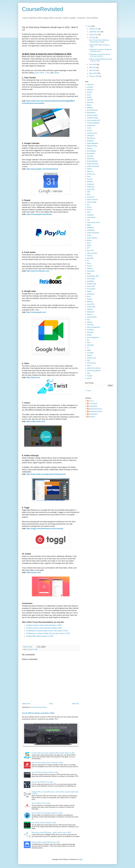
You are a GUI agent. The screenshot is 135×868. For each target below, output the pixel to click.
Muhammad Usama (95, 411)
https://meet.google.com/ (36, 312)
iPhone (89, 207)
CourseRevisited (43, 9)
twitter (89, 350)
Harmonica (91, 197)
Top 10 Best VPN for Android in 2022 (44, 823)
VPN (88, 360)
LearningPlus (93, 406)
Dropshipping (91, 151)
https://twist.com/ (33, 377)
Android (89, 92)
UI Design (90, 353)
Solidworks (91, 312)
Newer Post (26, 704)
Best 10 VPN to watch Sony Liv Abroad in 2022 (47, 763)
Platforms (90, 268)
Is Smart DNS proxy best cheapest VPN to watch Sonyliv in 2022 (53, 753)
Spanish (90, 314)
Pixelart (89, 266)
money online (39, 73)
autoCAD (90, 100)
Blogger (80, 859)
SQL (88, 320)
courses (90, 131)
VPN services (91, 363)
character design (92, 118)
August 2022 (94, 35)
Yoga (89, 373)
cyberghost (91, 136)
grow (89, 194)
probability (90, 281)
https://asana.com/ (34, 572)
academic (90, 87)
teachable (90, 332)
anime (89, 95)
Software (90, 309)
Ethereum (90, 171)
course (89, 128)
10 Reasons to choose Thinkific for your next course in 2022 (48, 633)
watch (89, 366)
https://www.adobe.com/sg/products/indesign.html (46, 474)
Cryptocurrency (92, 133)
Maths (89, 225)
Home (51, 704)
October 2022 (94, 29)
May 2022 (93, 68)
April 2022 (93, 70)
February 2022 (94, 76)
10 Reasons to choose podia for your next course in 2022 (47, 631)
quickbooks (91, 294)
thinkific (89, 335)
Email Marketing (92, 161)
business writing (92, 115)
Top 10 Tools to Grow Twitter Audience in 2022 (47, 813)
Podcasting (91, 271)
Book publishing (92, 110)
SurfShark (90, 330)
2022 (89, 26)
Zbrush (89, 378)
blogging (90, 108)
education (90, 156)
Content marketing (93, 123)
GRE (89, 192)
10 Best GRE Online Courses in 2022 (40, 636)
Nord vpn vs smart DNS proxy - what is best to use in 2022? (51, 832)
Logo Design (91, 217)
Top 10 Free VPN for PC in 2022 (42, 782)
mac (88, 220)
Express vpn (91, 174)
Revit (89, 297)
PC (88, 261)
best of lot (90, 102)
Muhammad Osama (95, 409)
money (89, 235)
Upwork (56, 73)
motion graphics (92, 238)
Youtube (90, 376)
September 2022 (95, 32)
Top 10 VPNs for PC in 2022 (41, 803)
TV (88, 348)
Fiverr (47, 73)
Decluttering (91, 138)
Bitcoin (89, 105)
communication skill (93, 120)
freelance (90, 182)
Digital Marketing (92, 143)
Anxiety (89, 97)
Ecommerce (91, 153)
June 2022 (93, 64)
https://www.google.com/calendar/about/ (42, 169)
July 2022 (93, 38)
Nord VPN (90, 251)
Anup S (91, 401)
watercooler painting (94, 368)
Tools (36, 649)
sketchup (90, 302)
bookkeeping (91, 113)
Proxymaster (91, 289)
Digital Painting (92, 146)
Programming (91, 284)
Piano (89, 263)
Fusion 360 (91, 189)
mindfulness (91, 230)
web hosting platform (94, 371)
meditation (90, 228)
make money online (93, 222)
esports (89, 169)
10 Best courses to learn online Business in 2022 (44, 625)
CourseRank (93, 404)
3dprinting (90, 85)
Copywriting (91, 125)
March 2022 (93, 73)
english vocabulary (93, 166)
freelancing (91, 187)
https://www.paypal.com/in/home (39, 214)
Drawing (90, 148)
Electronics (91, 159)
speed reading (92, 317)
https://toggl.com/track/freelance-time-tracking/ (45, 529)
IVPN (89, 212)
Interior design (92, 202)
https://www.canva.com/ (36, 421)
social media (91, 307)
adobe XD (90, 90)
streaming (90, 325)
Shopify (89, 299)
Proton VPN (91, 286)
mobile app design (93, 233)
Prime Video (91, 279)
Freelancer (31, 649)
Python (89, 291)
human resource (92, 200)
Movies (89, 240)
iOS (88, 205)
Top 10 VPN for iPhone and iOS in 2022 (38, 713)
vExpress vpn (91, 358)
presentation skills (93, 276)
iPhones (90, 210)
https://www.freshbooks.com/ (38, 271)
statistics (90, 322)
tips (88, 340)
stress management (94, 327)
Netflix (89, 245)
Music (89, 243)
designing (90, 141)
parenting (90, 258)
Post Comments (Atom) (39, 707)
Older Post (75, 704)
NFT (88, 248)
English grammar (93, 164)
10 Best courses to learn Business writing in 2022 (44, 628)
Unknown (92, 417)
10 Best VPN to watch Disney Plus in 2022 (46, 842)
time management (93, 337)
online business (92, 253)
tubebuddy (90, 345)
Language (90, 215)
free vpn (90, 179)
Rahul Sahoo (93, 414)
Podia (89, 274)
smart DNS (91, 304)
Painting (90, 256)
